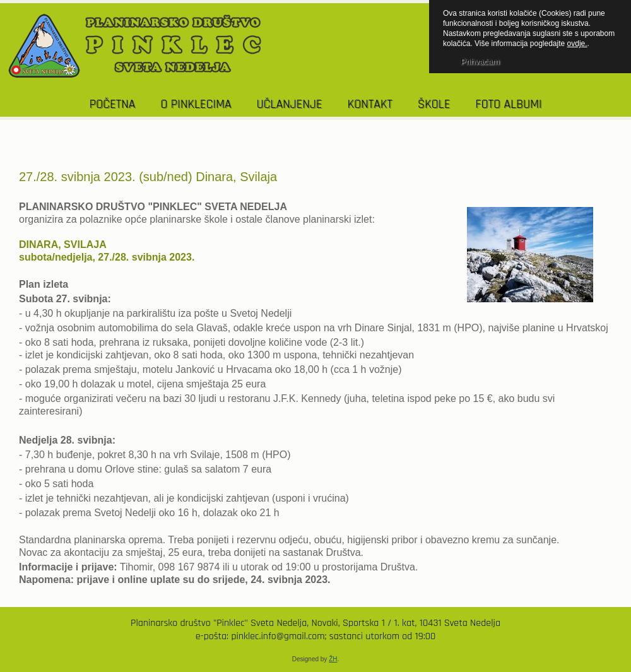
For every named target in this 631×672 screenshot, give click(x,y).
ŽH (333, 659)
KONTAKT (369, 104)
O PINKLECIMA (196, 104)
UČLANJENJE (289, 104)
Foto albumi (508, 104)
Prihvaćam (480, 62)
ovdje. (577, 44)
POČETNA (113, 104)
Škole (434, 104)
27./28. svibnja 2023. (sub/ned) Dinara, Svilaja (148, 177)
